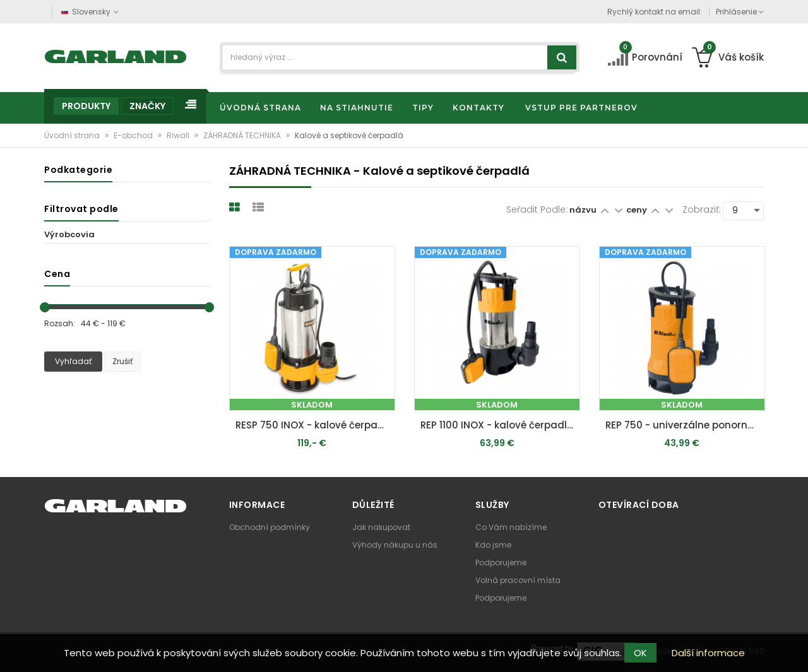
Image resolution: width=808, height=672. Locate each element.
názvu (583, 210)
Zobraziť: (702, 209)
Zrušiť (122, 361)
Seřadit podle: (537, 209)
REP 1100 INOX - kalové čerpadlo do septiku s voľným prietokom (500, 425)
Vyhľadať (73, 361)
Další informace (708, 653)
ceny (638, 210)
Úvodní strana (73, 135)
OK (640, 653)
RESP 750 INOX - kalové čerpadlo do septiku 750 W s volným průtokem (315, 425)
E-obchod (134, 135)
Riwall (179, 135)
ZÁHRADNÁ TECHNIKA (243, 135)
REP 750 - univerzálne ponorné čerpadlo (685, 425)
